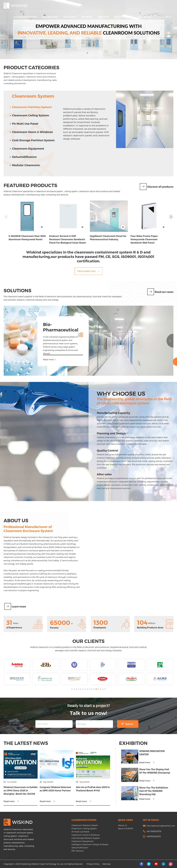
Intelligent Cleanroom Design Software (90, 844)
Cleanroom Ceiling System (29, 115)
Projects (87, 17)
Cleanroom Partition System (30, 107)
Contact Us (144, 17)
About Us (103, 17)
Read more (98, 359)
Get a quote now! (88, 271)
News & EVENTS (123, 17)
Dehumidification (23, 157)
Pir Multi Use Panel (24, 124)
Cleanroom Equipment (27, 149)
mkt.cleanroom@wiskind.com (161, 826)
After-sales (24, 474)
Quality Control (27, 451)
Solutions (70, 17)
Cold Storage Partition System (32, 140)
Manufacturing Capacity (33, 413)
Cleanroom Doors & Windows (31, 132)
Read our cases (160, 292)
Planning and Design (30, 433)
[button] (87, 53)
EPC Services (50, 17)
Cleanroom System (26, 17)
